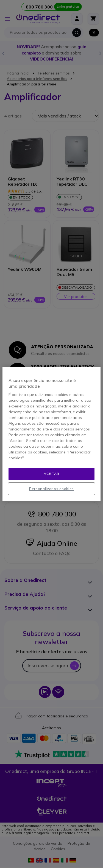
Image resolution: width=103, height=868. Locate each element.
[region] (51, 434)
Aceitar (51, 474)
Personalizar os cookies (51, 489)
